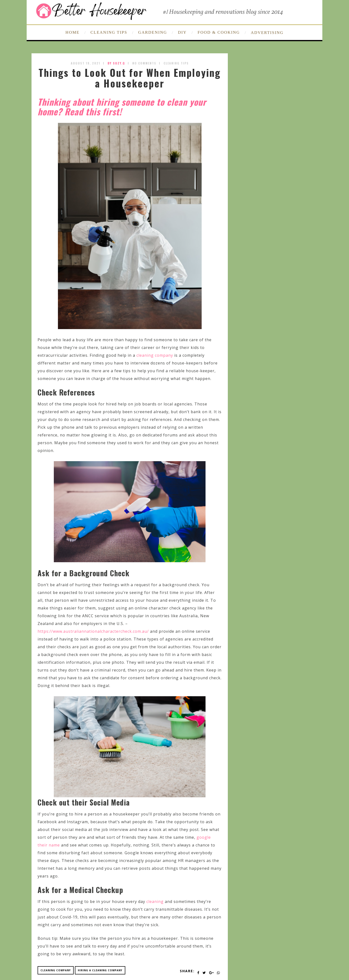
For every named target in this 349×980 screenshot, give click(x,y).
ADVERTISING (267, 33)
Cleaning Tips (176, 63)
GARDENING (153, 32)
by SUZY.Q (116, 63)
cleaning (155, 901)
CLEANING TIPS (109, 32)
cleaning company (155, 355)
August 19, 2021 (86, 63)
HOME (72, 32)
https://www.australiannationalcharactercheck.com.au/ (93, 631)
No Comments (144, 63)
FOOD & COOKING (219, 32)
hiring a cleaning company (100, 970)
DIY (182, 32)
